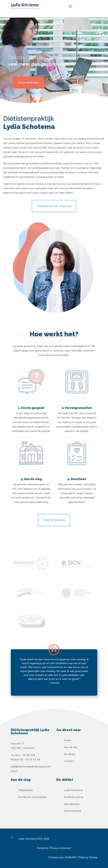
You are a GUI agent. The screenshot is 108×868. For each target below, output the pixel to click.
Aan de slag (71, 747)
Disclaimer (43, 848)
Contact (69, 761)
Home (68, 740)
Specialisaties (72, 804)
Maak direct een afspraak (54, 206)
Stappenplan (26, 790)
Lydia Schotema (73, 790)
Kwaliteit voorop (74, 797)
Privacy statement (61, 848)
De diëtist (70, 754)
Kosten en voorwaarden (32, 797)
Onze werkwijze (29, 82)
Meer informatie (54, 520)
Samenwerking (72, 811)
